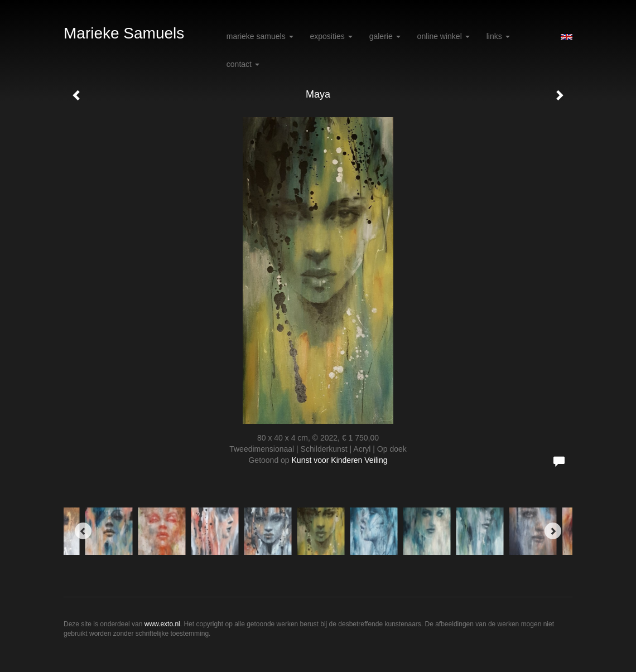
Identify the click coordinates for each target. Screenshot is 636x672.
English (567, 37)
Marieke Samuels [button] (260, 36)
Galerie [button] (385, 36)
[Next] (553, 531)
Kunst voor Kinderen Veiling (340, 460)
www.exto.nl (162, 624)
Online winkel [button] (444, 36)
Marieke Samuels (124, 33)
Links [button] (498, 36)
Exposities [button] (331, 36)
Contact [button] (243, 64)
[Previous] (83, 531)
